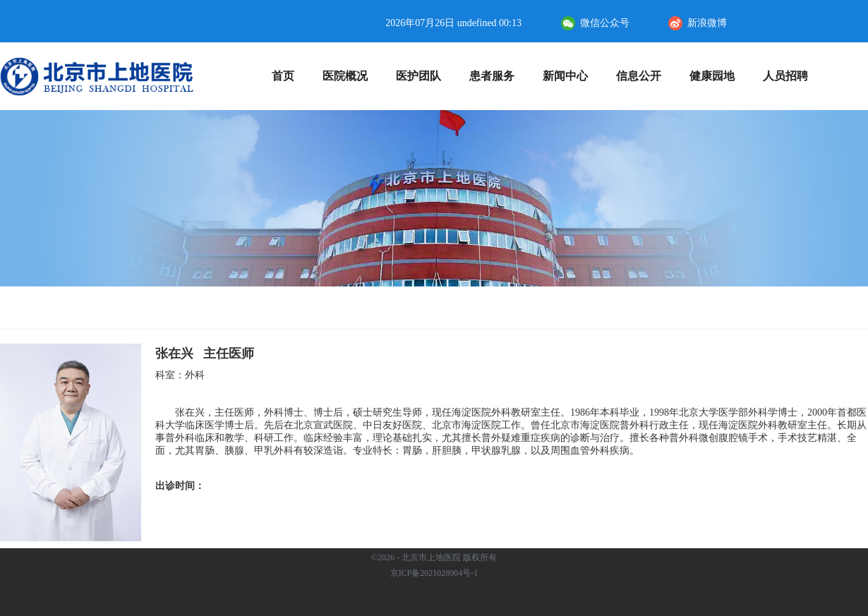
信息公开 (645, 76)
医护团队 (424, 76)
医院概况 (351, 76)
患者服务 (498, 76)
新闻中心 (571, 76)
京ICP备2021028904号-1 (434, 573)
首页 (283, 76)
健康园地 (718, 76)
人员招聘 (785, 76)
